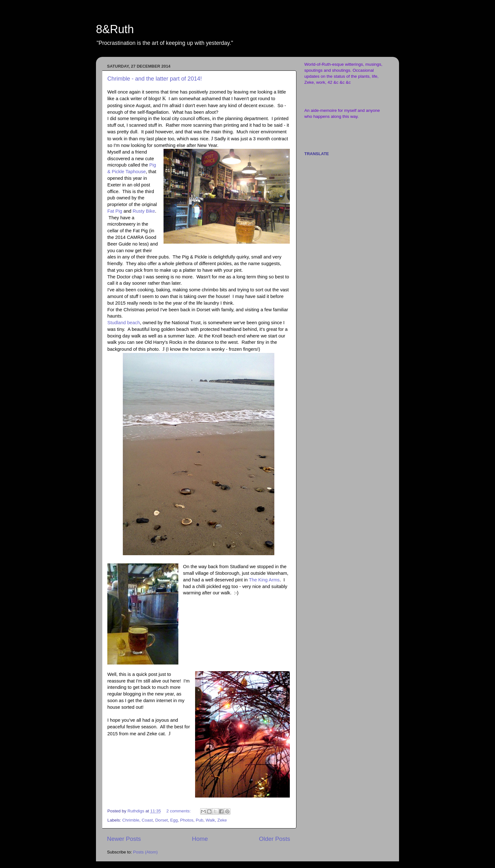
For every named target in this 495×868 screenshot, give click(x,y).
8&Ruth (115, 29)
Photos (187, 820)
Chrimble (131, 820)
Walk (211, 820)
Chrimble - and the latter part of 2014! (155, 79)
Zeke (222, 820)
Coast (147, 820)
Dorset (162, 820)
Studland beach (124, 323)
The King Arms (264, 580)
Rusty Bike (144, 211)
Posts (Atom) (146, 852)
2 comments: (179, 811)
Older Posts (274, 839)
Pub (200, 820)
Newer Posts (124, 839)
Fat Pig (115, 211)
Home (200, 839)
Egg (174, 820)
